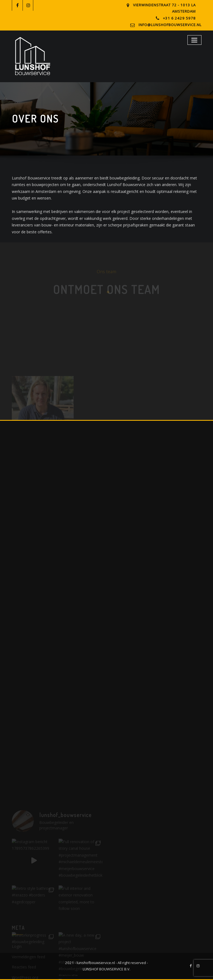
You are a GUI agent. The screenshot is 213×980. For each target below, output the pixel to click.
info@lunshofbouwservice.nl (170, 25)
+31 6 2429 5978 (179, 18)
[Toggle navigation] (194, 40)
